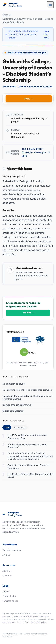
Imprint (6, 591)
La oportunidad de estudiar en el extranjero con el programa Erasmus (27, 397)
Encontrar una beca (12, 550)
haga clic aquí (46, 34)
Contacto (7, 576)
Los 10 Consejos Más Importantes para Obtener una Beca (27, 437)
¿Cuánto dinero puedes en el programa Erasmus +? (27, 446)
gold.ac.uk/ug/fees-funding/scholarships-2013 (36, 152)
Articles (6, 555)
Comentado (20, 427)
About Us (7, 571)
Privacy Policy (9, 596)
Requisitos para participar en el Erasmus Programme (28, 467)
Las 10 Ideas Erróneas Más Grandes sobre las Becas (31, 476)
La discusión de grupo (14, 384)
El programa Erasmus (13, 411)
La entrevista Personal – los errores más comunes (27, 390)
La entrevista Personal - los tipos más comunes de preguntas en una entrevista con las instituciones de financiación (30, 456)
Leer (8, 427)
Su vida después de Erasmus (17, 405)
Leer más (28, 313)
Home (5, 15)
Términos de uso (10, 601)
